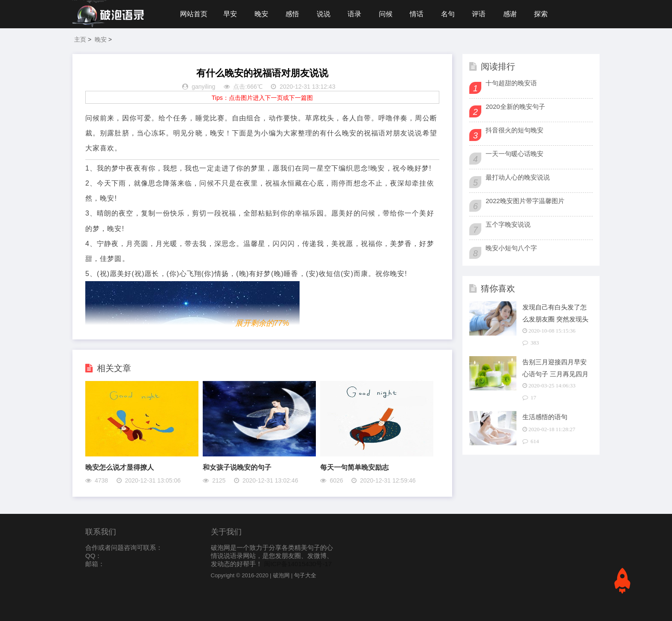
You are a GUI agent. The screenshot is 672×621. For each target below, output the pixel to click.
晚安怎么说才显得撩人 (120, 467)
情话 (417, 14)
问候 (386, 14)
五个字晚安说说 (508, 224)
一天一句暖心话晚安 (514, 154)
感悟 (292, 14)
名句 (448, 14)
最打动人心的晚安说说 (518, 177)
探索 (541, 14)
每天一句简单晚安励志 (354, 467)
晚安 (261, 14)
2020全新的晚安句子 (515, 106)
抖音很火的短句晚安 (514, 130)
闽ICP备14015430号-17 (298, 564)
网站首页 (194, 14)
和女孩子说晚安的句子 (237, 467)
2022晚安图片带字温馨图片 (525, 201)
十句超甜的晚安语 (511, 83)
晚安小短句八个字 (511, 248)
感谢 (510, 14)
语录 (354, 14)
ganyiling (203, 87)
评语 (479, 14)
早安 (230, 14)
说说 (324, 14)
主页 (80, 39)
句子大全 (305, 575)
